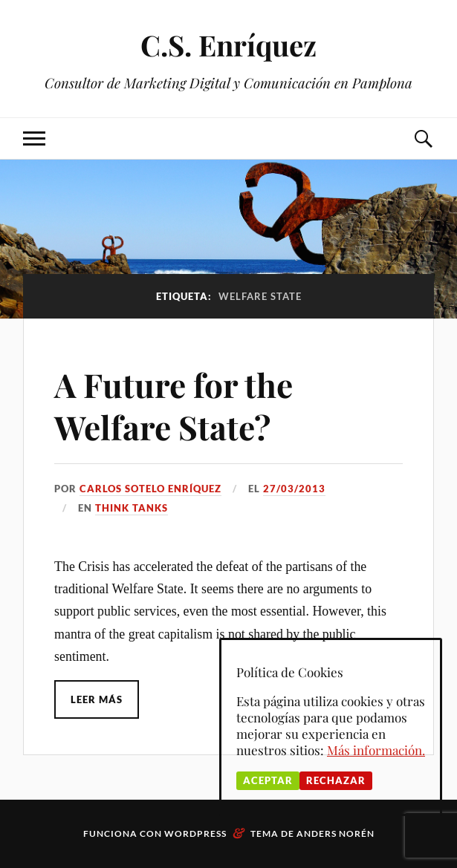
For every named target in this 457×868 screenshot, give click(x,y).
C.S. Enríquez (228, 45)
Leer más (97, 699)
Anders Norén (336, 833)
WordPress (195, 833)
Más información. (376, 750)
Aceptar (268, 780)
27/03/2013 (294, 489)
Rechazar (336, 780)
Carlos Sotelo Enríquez (150, 489)
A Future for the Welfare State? (174, 405)
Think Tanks (132, 508)
